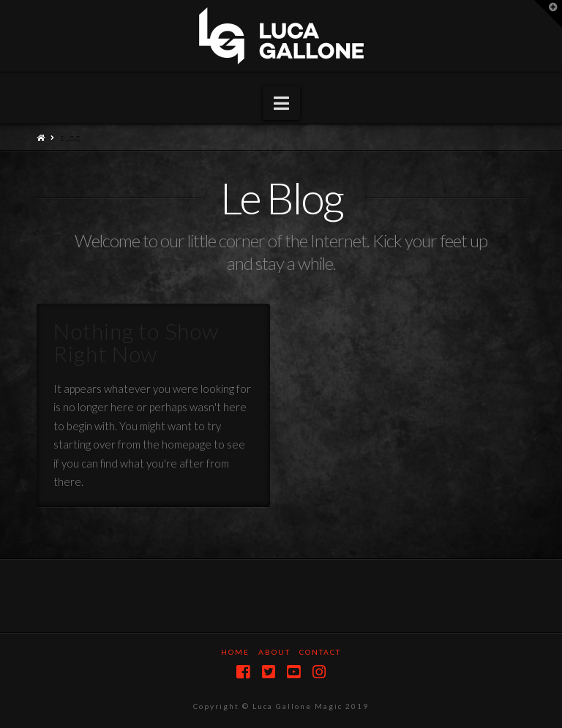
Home (235, 652)
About (274, 652)
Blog (70, 138)
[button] (281, 103)
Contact (320, 652)
